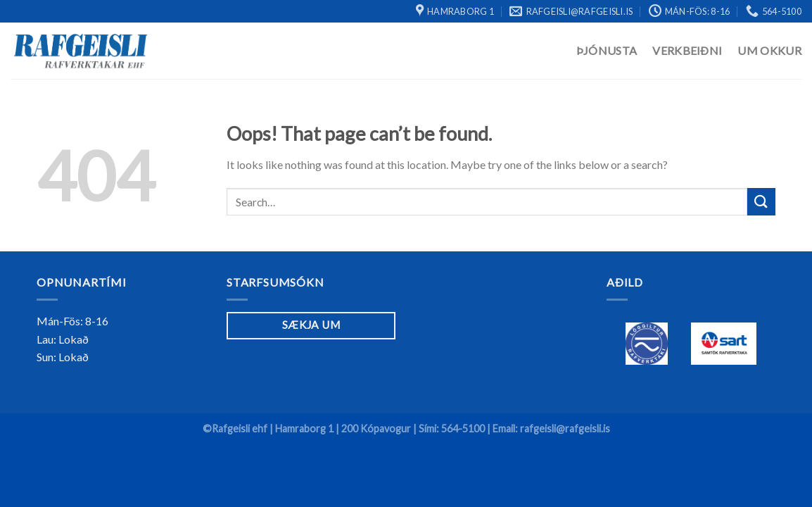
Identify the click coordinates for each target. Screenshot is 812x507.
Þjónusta (607, 50)
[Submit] (761, 202)
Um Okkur (769, 50)
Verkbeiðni (687, 50)
